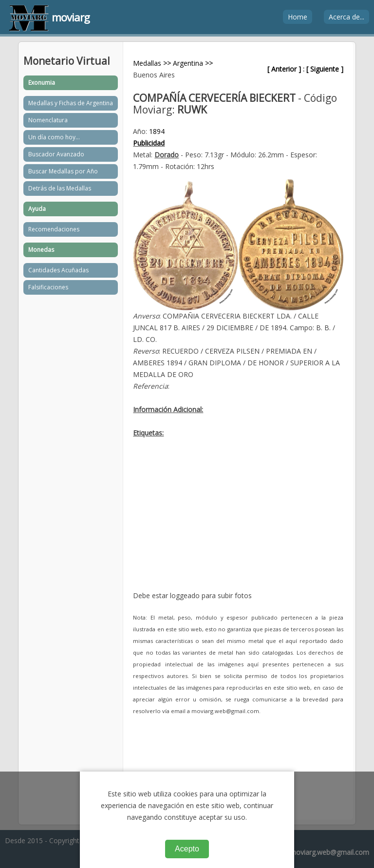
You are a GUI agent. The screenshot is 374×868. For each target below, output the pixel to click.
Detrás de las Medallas (60, 188)
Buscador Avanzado (56, 154)
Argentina (188, 63)
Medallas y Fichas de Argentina (71, 103)
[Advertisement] (238, 522)
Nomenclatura (48, 120)
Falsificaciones (48, 287)
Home (298, 17)
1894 (157, 131)
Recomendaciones (54, 229)
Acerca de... (346, 17)
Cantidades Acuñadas (58, 270)
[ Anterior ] (284, 69)
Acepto (187, 849)
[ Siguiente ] (325, 69)
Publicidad (149, 143)
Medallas (147, 63)
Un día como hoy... (54, 137)
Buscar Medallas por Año (63, 171)
